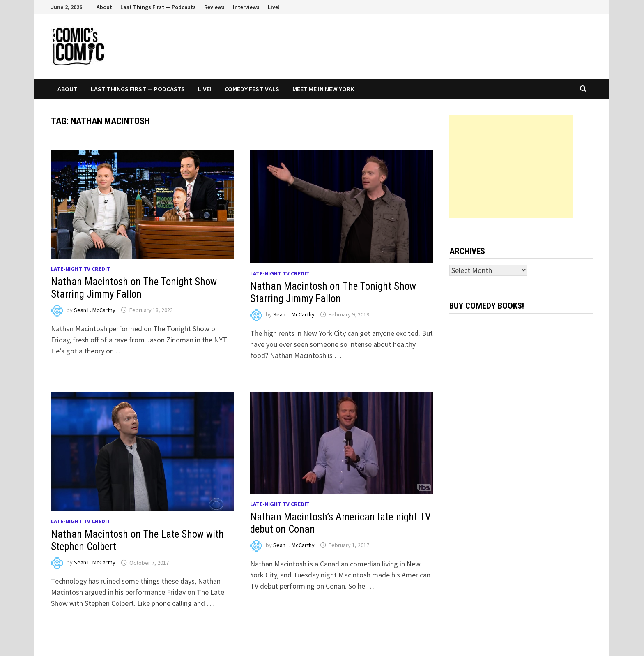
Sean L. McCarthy (95, 310)
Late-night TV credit (81, 269)
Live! (274, 7)
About (104, 7)
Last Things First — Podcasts (158, 7)
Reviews (214, 7)
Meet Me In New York (323, 89)
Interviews (246, 7)
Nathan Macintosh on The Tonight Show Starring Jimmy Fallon (134, 288)
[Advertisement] (511, 167)
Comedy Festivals (252, 89)
